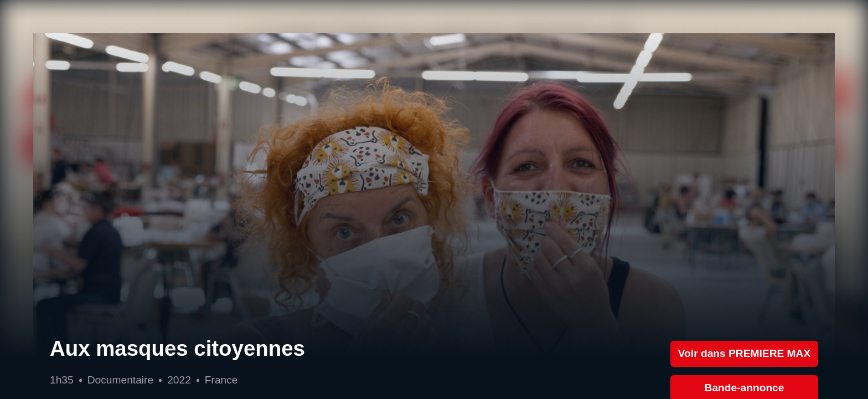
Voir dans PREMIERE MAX (745, 353)
